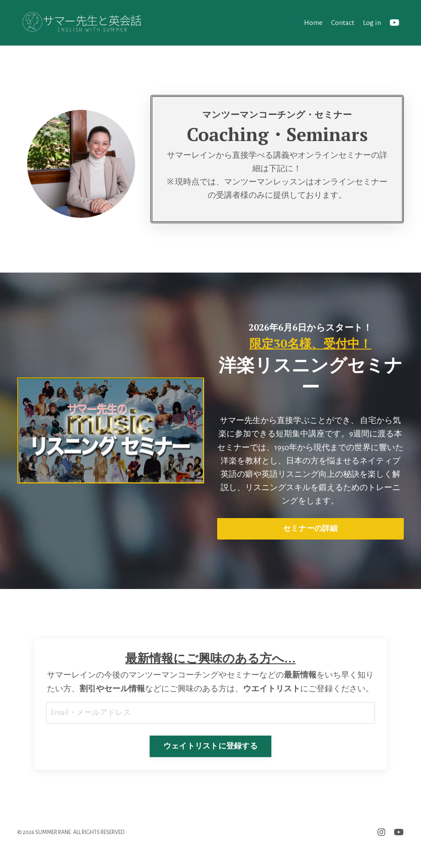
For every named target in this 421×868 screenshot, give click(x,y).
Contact (342, 22)
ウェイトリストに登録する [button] (210, 768)
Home (312, 22)
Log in (372, 22)
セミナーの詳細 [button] (310, 534)
